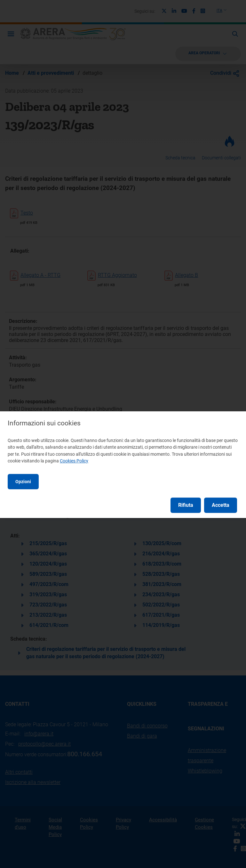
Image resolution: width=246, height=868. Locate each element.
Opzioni (23, 482)
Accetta (221, 505)
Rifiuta (186, 505)
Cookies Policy (74, 461)
